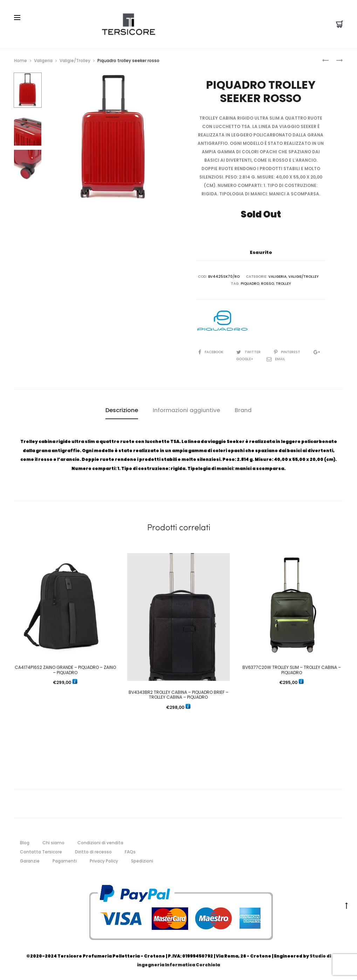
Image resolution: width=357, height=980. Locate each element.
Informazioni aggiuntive (186, 410)
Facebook (211, 352)
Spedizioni (142, 861)
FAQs (130, 852)
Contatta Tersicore (41, 852)
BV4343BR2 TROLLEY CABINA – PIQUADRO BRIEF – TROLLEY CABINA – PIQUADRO (178, 695)
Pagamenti (65, 861)
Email (276, 359)
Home (20, 61)
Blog (25, 843)
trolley (283, 284)
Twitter (249, 352)
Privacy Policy (104, 861)
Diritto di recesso (93, 852)
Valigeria (43, 61)
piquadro (250, 284)
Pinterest (288, 352)
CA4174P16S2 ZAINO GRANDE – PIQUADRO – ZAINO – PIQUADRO (65, 670)
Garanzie (30, 861)
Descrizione (122, 410)
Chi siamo (53, 843)
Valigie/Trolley (75, 61)
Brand (243, 410)
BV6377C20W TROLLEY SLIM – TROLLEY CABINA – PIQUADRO (292, 670)
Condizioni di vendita (100, 843)
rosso (267, 284)
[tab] (122, 410)
